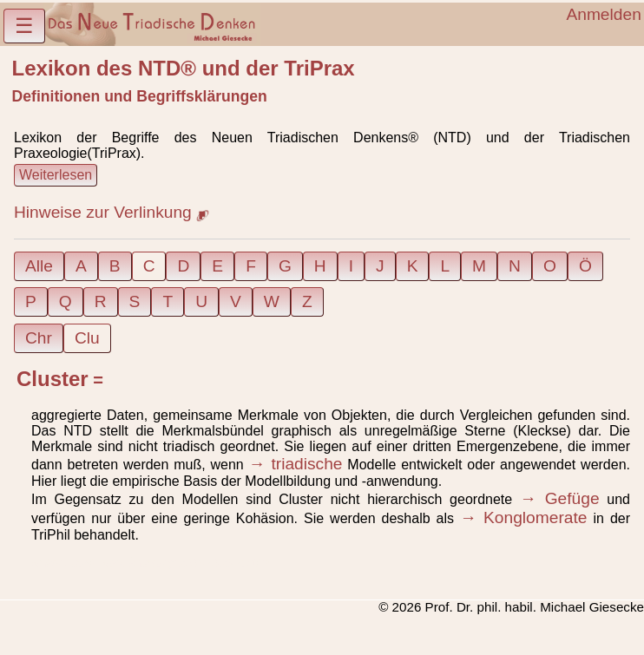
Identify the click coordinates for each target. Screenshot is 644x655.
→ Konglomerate (524, 517)
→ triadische (296, 464)
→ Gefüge (560, 498)
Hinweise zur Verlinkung (112, 212)
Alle (39, 266)
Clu (87, 338)
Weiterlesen (56, 175)
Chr (39, 338)
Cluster (53, 379)
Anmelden (603, 14)
